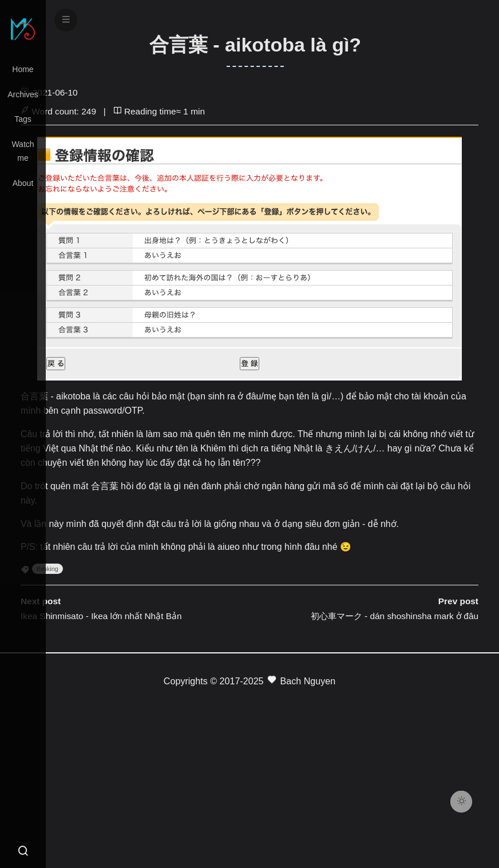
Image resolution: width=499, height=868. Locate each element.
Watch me (23, 151)
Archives (23, 94)
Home (23, 69)
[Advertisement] (250, 771)
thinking (47, 569)
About (23, 183)
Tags (23, 119)
